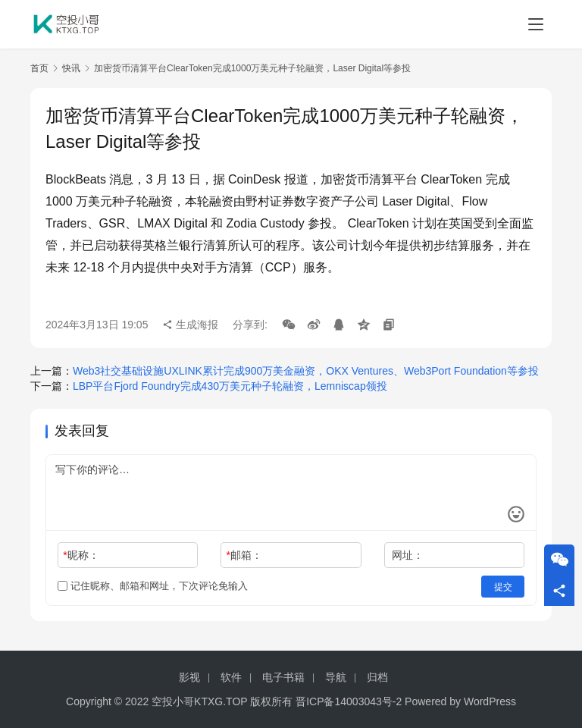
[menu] (536, 24)
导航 (336, 677)
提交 (503, 586)
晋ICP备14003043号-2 (349, 701)
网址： (408, 555)
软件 (231, 677)
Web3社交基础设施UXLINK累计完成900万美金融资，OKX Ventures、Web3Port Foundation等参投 (306, 371)
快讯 (71, 68)
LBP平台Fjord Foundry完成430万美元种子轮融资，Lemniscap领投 (230, 386)
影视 (189, 677)
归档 (377, 677)
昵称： (81, 555)
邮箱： (244, 555)
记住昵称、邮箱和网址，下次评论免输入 (153, 586)
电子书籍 (283, 677)
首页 (39, 68)
